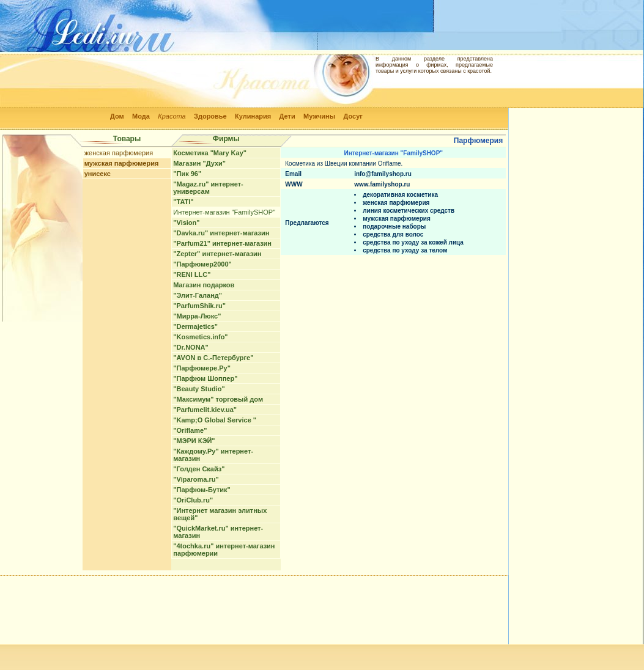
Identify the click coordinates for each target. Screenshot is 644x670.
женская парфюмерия (119, 153)
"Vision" (186, 223)
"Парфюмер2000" (202, 264)
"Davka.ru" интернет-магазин (221, 233)
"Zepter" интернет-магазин (217, 254)
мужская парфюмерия (122, 163)
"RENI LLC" (192, 274)
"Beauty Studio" (199, 389)
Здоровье (210, 116)
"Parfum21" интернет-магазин (222, 243)
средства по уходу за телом (405, 250)
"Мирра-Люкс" (197, 316)
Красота (172, 116)
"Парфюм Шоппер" (205, 378)
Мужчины (319, 116)
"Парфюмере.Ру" (202, 368)
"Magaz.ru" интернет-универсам (208, 188)
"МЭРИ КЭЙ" (194, 441)
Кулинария (253, 116)
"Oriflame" (190, 430)
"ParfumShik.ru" (199, 306)
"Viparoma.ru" (196, 479)
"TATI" (183, 202)
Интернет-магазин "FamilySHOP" (224, 212)
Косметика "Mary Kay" (210, 153)
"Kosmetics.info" (200, 337)
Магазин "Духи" (199, 163)
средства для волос (393, 234)
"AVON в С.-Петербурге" (213, 358)
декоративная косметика (400, 195)
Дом (117, 116)
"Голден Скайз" (199, 469)
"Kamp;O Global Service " (215, 420)
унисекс (98, 174)
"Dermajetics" (195, 326)
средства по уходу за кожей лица (413, 242)
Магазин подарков (204, 285)
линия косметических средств (409, 211)
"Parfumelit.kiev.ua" (205, 410)
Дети (287, 116)
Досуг (353, 116)
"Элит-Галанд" (198, 295)
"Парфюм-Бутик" (202, 490)
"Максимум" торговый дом (218, 399)
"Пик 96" (187, 174)
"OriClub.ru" (193, 500)
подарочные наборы (394, 226)
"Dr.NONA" (191, 347)
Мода (141, 116)
